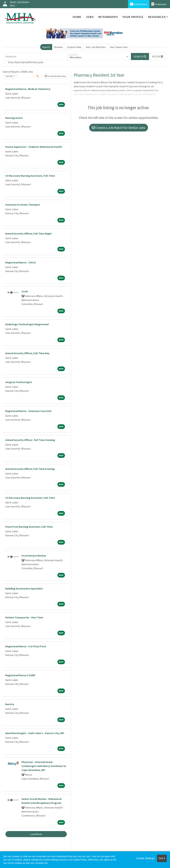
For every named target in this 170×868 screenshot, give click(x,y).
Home (77, 17)
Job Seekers (139, 4)
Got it (162, 858)
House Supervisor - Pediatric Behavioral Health (34, 147)
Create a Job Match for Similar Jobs (119, 128)
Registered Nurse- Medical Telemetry (28, 89)
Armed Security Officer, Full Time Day (27, 353)
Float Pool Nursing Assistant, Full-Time (29, 527)
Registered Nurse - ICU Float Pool (26, 646)
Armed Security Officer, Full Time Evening (30, 469)
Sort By (9, 76)
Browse (59, 47)
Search (46, 47)
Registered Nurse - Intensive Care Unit (28, 411)
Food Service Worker (34, 556)
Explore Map (74, 47)
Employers (159, 4)
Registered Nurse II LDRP (20, 675)
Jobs (90, 17)
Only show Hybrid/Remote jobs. (26, 62)
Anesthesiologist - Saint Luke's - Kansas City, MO (35, 733)
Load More (36, 834)
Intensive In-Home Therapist (23, 205)
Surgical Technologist (19, 382)
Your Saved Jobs (119, 47)
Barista (10, 704)
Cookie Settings (145, 858)
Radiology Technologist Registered (27, 324)
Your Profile (133, 17)
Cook (25, 291)
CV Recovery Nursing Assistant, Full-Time (30, 176)
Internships (108, 17)
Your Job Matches (96, 47)
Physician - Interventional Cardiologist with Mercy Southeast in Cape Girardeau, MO (44, 766)
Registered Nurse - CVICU (21, 262)
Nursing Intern (14, 118)
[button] (158, 57)
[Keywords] (36, 57)
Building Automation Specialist (24, 588)
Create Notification (55, 76)
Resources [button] (157, 17)
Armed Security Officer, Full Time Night (29, 233)
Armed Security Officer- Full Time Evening (30, 440)
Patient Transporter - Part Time (24, 617)
